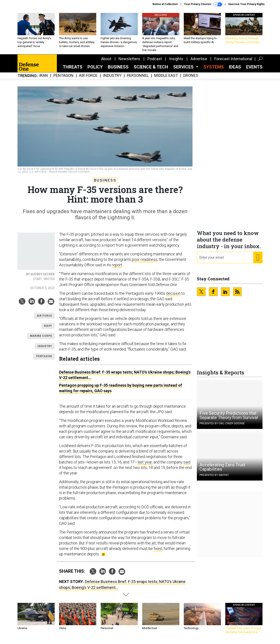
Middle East (166, 79)
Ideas (235, 70)
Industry (112, 79)
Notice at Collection (165, 4)
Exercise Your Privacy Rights (247, 4)
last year (145, 465)
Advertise (199, 62)
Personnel (138, 79)
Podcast (155, 62)
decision (173, 297)
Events (254, 70)
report (117, 268)
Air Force (88, 79)
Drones (191, 79)
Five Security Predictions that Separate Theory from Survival (229, 419)
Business (118, 70)
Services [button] (184, 70)
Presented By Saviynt (214, 478)
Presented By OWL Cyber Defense (222, 427)
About (106, 62)
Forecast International (233, 62)
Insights (176, 62)
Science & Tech (151, 70)
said (187, 465)
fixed (158, 552)
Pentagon (63, 79)
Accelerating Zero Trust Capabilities (222, 470)
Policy (95, 70)
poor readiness (145, 263)
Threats (73, 70)
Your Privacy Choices (203, 4)
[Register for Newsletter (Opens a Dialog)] (258, 261)
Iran (44, 79)
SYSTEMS (214, 70)
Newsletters (129, 62)
